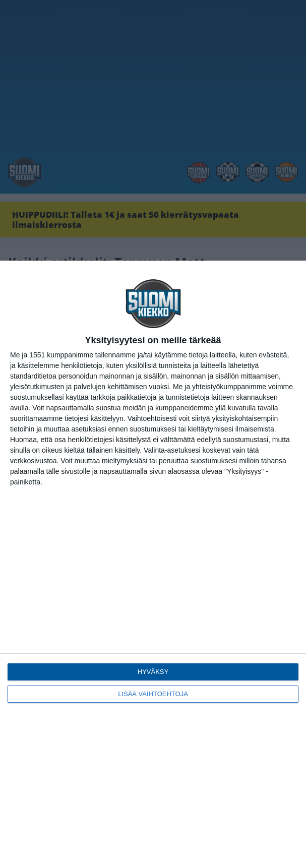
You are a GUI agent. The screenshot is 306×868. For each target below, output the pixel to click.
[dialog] (153, 564)
